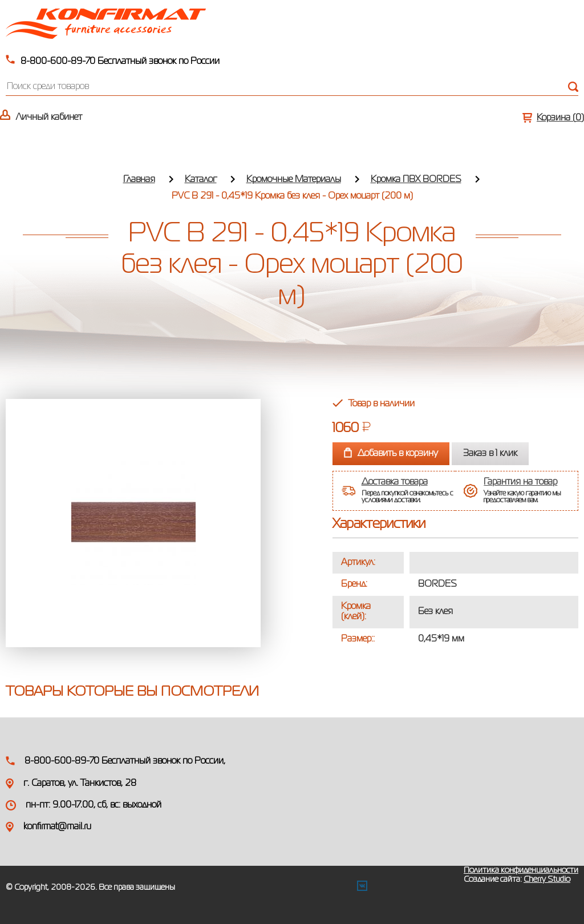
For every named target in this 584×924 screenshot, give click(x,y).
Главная (139, 180)
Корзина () (560, 118)
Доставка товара (395, 482)
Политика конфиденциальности (521, 870)
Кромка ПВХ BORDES (416, 180)
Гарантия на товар (520, 482)
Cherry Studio (547, 879)
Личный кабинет (49, 118)
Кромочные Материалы (294, 180)
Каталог (201, 180)
